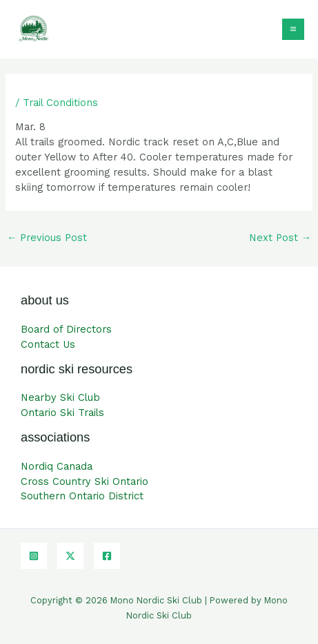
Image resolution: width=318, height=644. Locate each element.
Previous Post (47, 238)
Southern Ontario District (82, 496)
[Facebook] (107, 556)
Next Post (280, 238)
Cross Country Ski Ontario (85, 481)
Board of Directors (66, 329)
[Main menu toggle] (293, 30)
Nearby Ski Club (60, 397)
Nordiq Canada (57, 466)
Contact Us (48, 344)
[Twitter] (70, 556)
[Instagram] (34, 556)
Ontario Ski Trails (62, 413)
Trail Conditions (60, 103)
